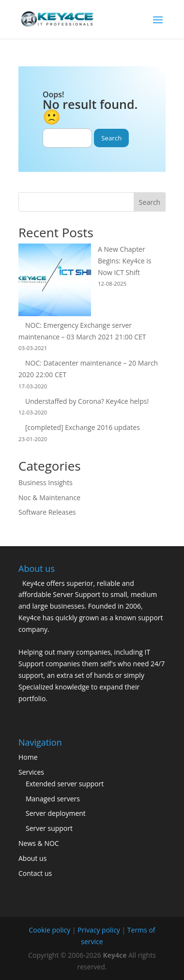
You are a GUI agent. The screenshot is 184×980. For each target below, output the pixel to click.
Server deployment (56, 813)
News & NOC (39, 843)
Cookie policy (49, 930)
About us (32, 858)
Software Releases (47, 512)
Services (31, 772)
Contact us (35, 873)
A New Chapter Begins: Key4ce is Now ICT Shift (124, 261)
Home (28, 757)
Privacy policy (99, 930)
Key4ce (115, 955)
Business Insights (46, 482)
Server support (49, 828)
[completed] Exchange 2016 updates (83, 427)
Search (150, 202)
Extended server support (65, 784)
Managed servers (53, 799)
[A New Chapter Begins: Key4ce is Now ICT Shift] (55, 282)
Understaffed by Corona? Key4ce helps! (87, 401)
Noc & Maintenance (49, 498)
